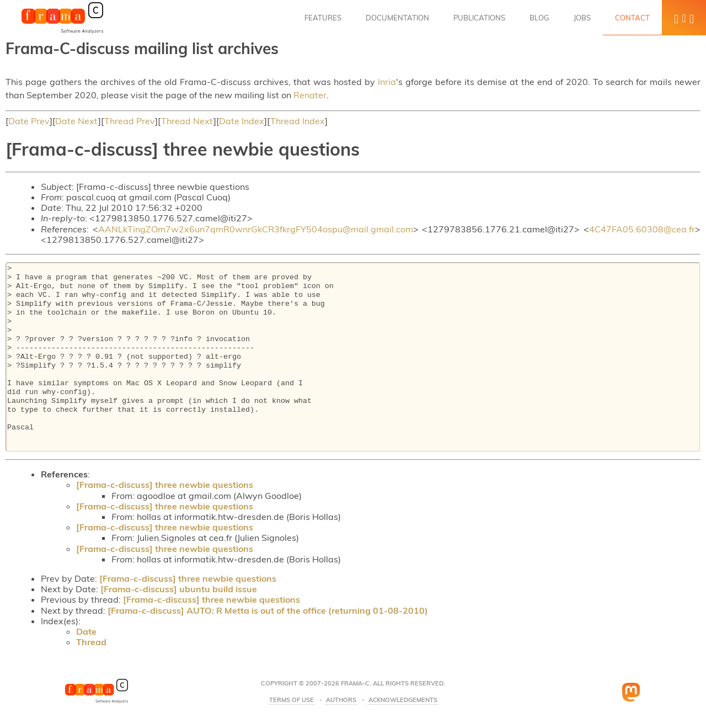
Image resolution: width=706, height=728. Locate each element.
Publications (479, 18)
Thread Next (187, 121)
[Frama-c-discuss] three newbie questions (165, 485)
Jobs (582, 18)
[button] (684, 18)
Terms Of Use (291, 700)
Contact (632, 18)
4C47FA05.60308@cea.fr (642, 229)
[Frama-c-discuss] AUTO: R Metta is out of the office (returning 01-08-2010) (268, 610)
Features (323, 18)
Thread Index (298, 121)
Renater (310, 95)
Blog (539, 18)
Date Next (77, 121)
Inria (387, 82)
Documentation (397, 18)
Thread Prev (130, 121)
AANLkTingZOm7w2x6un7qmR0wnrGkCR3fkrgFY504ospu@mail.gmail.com (256, 229)
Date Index (242, 121)
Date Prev (29, 121)
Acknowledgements (403, 700)
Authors (341, 700)
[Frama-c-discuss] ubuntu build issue (179, 589)
